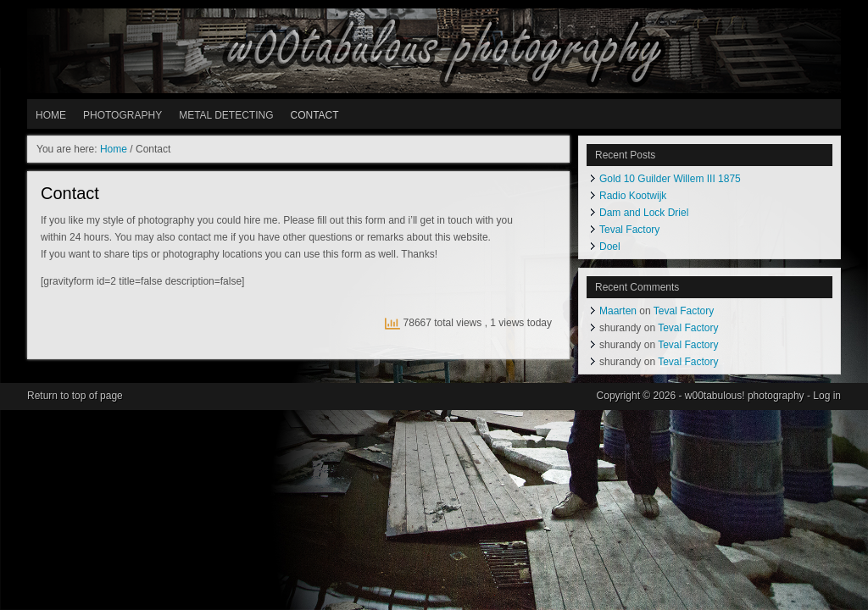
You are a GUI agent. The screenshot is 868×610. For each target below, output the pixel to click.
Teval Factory (629, 230)
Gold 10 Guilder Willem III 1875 (670, 179)
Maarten (618, 311)
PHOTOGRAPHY (122, 115)
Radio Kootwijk (633, 196)
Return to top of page (75, 396)
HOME (51, 115)
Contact (314, 115)
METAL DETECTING (226, 115)
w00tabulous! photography (434, 51)
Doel (610, 247)
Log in (827, 396)
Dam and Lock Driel (644, 213)
